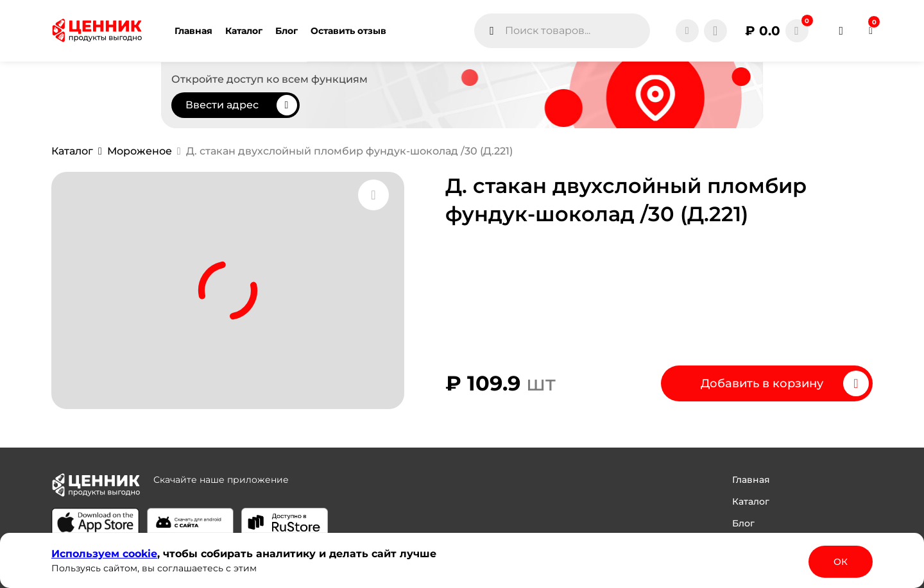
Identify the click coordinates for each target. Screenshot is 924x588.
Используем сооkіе (104, 554)
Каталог (751, 501)
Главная (751, 480)
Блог (743, 523)
